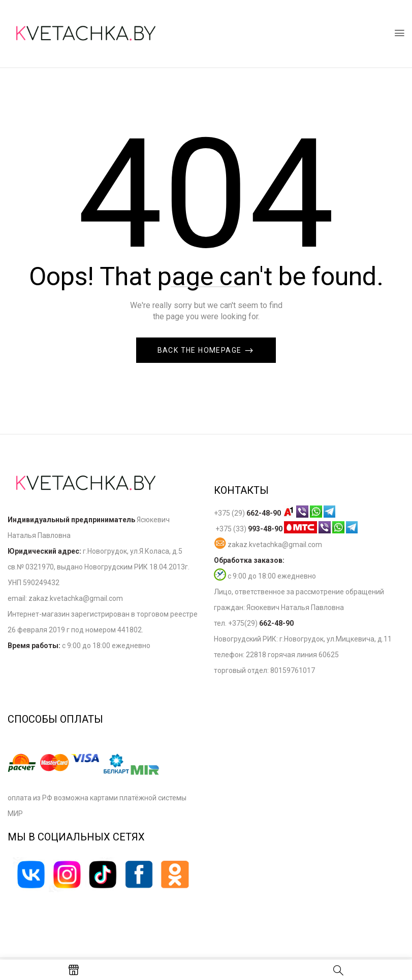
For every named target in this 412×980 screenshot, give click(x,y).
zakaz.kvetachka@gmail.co (72, 598)
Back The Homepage (201, 350)
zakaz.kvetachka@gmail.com (268, 545)
